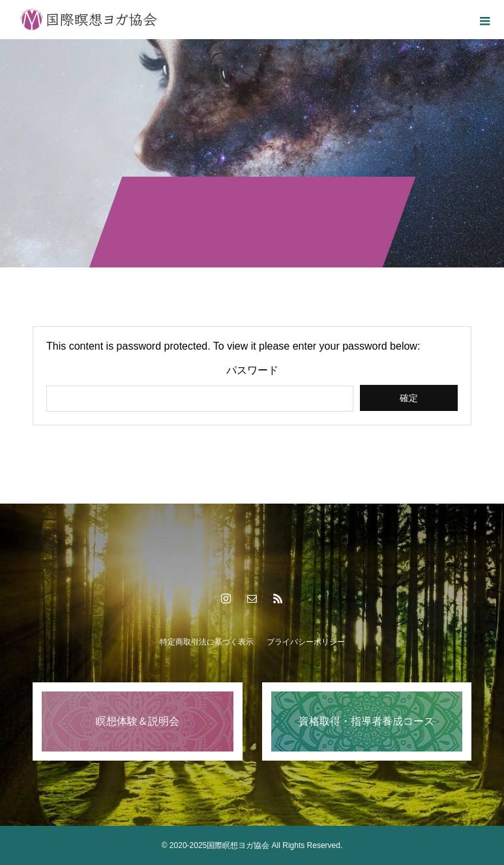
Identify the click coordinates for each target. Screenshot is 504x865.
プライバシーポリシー (306, 642)
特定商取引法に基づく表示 (207, 642)
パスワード (252, 371)
